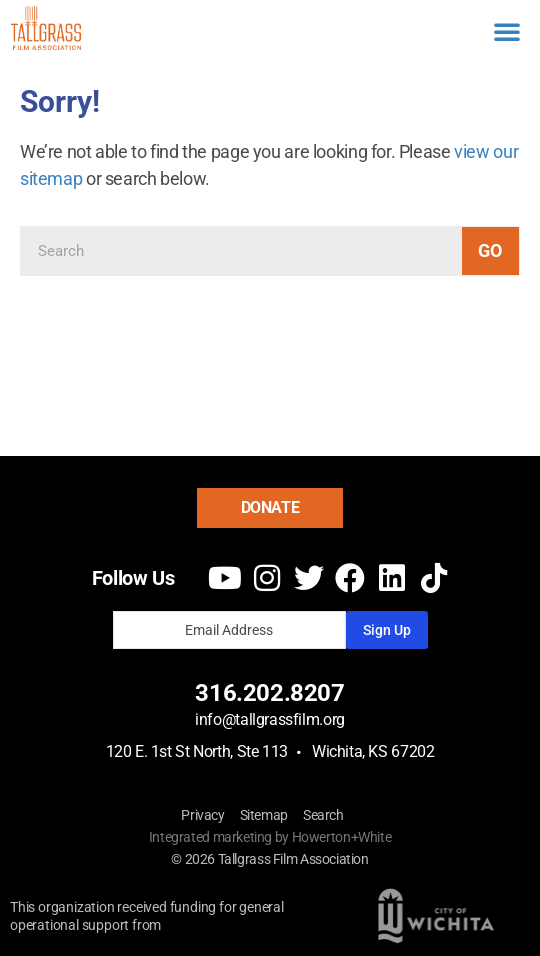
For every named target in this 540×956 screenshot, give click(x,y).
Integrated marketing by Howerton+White (270, 837)
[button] (507, 31)
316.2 (225, 693)
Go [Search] (490, 250)
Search (323, 815)
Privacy (202, 815)
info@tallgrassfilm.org (270, 719)
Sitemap (264, 815)
